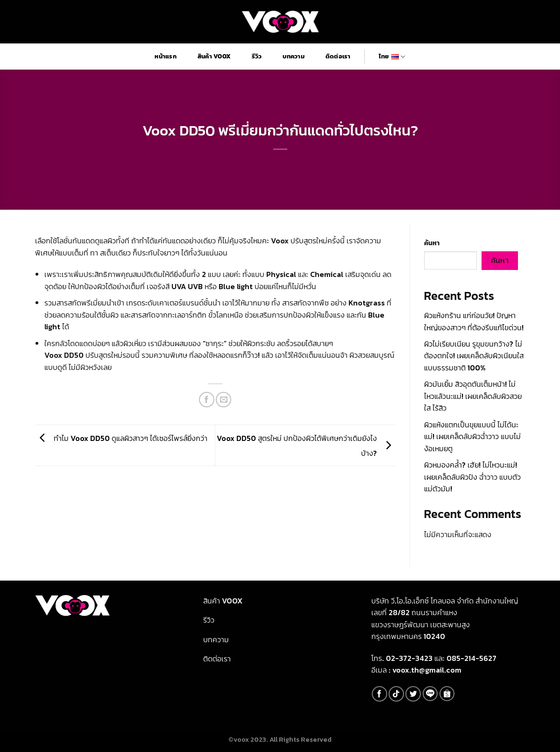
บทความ (294, 56)
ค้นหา (432, 243)
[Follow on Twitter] (413, 694)
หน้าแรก (166, 56)
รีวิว (257, 56)
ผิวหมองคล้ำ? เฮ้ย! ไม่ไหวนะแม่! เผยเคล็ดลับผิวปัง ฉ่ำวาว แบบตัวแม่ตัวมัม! (472, 477)
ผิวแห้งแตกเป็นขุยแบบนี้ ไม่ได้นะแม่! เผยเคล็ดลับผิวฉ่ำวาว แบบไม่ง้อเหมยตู (472, 436)
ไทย (392, 57)
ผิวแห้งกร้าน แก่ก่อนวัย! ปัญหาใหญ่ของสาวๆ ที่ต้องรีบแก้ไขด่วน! (474, 321)
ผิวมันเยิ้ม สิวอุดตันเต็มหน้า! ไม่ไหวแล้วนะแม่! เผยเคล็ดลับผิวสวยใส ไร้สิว (473, 396)
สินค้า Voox (214, 56)
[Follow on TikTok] (396, 694)
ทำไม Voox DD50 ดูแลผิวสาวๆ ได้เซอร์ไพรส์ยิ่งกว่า (121, 438)
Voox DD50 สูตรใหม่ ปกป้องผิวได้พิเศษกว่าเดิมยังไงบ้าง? (306, 446)
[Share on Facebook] (207, 400)
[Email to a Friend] (223, 400)
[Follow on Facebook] (379, 694)
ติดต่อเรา (338, 56)
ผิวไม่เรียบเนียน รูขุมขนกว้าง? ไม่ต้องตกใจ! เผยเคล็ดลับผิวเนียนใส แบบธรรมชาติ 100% (474, 356)
